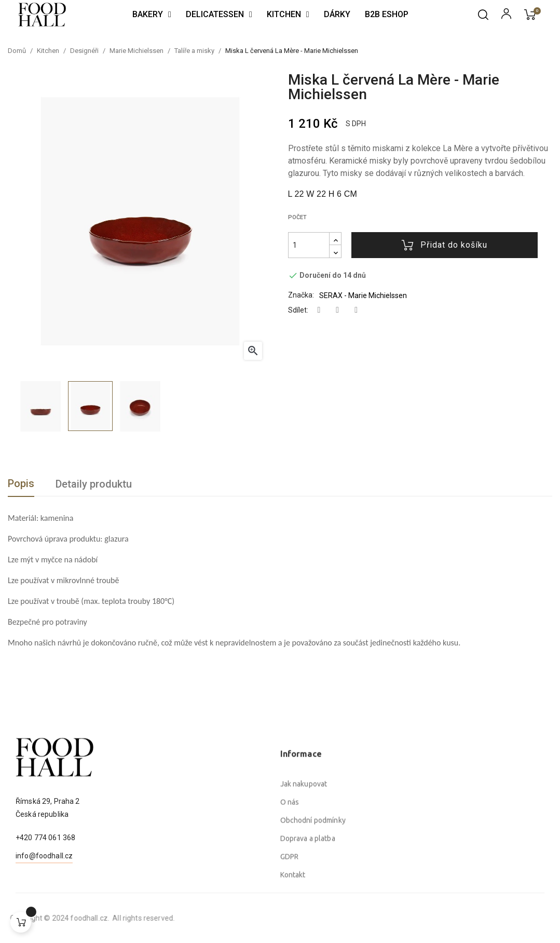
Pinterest (356, 310)
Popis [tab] (21, 483)
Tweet (337, 310)
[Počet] (309, 245)
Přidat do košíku (445, 245)
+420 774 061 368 (45, 878)
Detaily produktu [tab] (94, 484)
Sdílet (319, 310)
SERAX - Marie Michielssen (363, 295)
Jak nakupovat (304, 875)
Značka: (301, 295)
